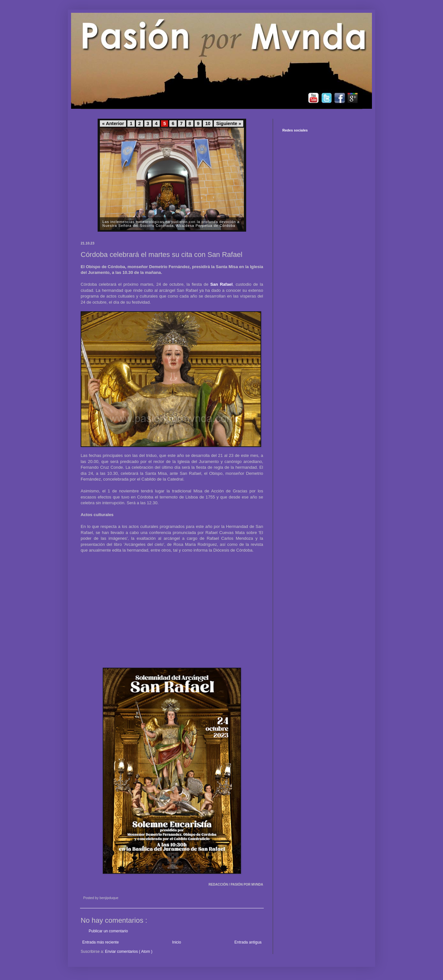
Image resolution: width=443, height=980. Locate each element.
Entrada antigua (248, 942)
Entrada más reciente (101, 942)
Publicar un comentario (108, 931)
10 (208, 123)
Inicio (177, 942)
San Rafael (221, 284)
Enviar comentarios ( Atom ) (129, 952)
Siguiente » (229, 123)
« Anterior (113, 123)
